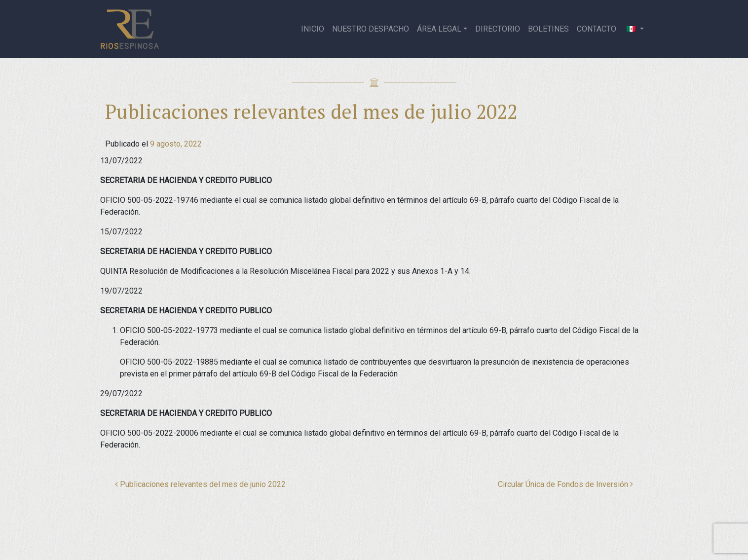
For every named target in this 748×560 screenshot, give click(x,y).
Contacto (597, 29)
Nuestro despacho (371, 29)
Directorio (498, 29)
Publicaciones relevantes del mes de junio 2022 (200, 484)
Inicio (313, 29)
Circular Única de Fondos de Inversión (565, 484)
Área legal (439, 29)
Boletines (548, 29)
